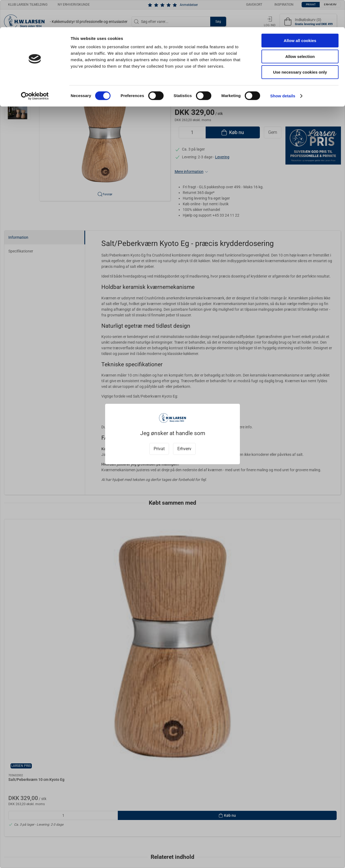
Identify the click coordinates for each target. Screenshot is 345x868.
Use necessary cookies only (300, 45)
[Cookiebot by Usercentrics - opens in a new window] (35, 69)
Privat (159, 449)
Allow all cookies (300, 13)
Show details (283, 69)
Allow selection (300, 29)
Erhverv (184, 449)
